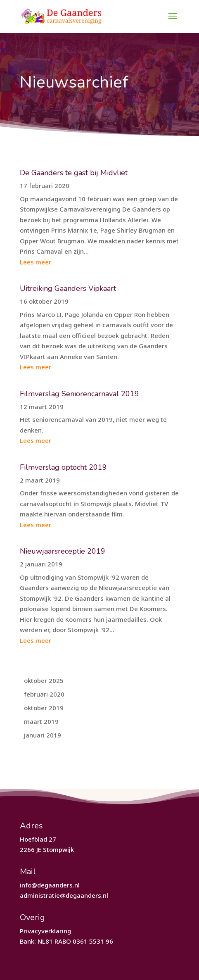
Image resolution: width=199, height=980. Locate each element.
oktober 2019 (44, 708)
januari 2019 (43, 735)
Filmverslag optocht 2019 (63, 467)
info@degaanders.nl (50, 885)
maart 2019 (41, 721)
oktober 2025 (44, 680)
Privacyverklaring (45, 931)
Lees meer (36, 262)
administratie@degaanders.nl (64, 895)
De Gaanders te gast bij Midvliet (74, 173)
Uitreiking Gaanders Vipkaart (68, 288)
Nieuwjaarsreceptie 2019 (63, 551)
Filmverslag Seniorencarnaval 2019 (79, 394)
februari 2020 (44, 694)
